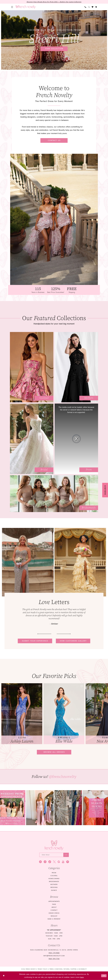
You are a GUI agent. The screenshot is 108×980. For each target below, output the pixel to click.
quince (54, 890)
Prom (54, 873)
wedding (54, 887)
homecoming (54, 879)
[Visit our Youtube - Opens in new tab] (63, 862)
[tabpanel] (54, 40)
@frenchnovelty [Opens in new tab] (63, 777)
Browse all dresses (54, 752)
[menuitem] (12, 7)
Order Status (54, 913)
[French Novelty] (54, 845)
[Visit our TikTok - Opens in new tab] (50, 862)
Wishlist (54, 916)
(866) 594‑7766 (54, 959)
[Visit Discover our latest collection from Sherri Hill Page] (54, 40)
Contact (54, 910)
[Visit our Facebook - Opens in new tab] (45, 862)
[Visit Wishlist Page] (93, 7)
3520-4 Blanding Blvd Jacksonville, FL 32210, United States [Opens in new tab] (54, 950)
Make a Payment (54, 919)
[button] (12, 7)
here (82, 977)
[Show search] (89, 7)
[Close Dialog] (4, 976)
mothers (54, 884)
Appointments (54, 901)
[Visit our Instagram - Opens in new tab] (40, 862)
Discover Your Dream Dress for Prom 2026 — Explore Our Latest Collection (54, 2)
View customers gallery (73, 641)
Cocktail (54, 876)
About (54, 907)
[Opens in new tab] (40, 808)
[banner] (26, 7)
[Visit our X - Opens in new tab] (54, 862)
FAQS (54, 904)
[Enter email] (54, 855)
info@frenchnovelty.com (54, 956)
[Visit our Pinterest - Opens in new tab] (68, 862)
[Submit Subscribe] (66, 855)
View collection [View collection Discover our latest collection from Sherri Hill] (54, 49)
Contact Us (54, 140)
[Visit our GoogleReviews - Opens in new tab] (59, 862)
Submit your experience (35, 641)
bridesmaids (54, 882)
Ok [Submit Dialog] (104, 976)
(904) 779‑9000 (54, 953)
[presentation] (22, 714)
